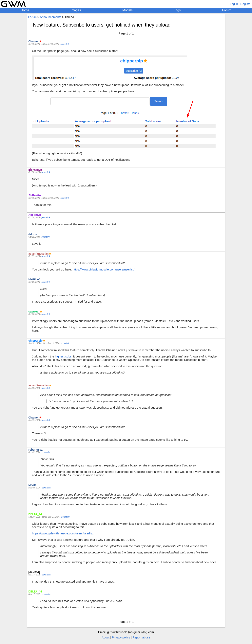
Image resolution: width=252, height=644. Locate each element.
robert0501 (36, 450)
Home (25, 10)
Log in (234, 4)
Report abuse (141, 637)
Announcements (50, 17)
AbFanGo (35, 195)
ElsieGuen (35, 170)
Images (76, 10)
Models (127, 10)
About (106, 637)
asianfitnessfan (39, 254)
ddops (33, 234)
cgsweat (34, 311)
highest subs (63, 356)
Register (246, 4)
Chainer (34, 41)
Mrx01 (32, 485)
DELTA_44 (35, 514)
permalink (65, 44)
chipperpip (36, 341)
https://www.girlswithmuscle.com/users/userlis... (63, 533)
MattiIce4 (34, 279)
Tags (177, 10)
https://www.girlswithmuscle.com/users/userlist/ (104, 269)
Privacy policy (121, 637)
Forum (227, 10)
